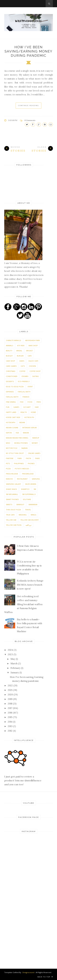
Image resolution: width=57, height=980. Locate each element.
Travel (28, 510)
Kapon (9, 433)
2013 (10, 726)
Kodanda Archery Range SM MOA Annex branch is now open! (30, 585)
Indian (22, 422)
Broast (30, 351)
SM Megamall (12, 494)
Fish (22, 402)
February (16, 668)
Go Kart (27, 407)
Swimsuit (20, 504)
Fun (8, 407)
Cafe (30, 356)
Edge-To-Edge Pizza (15, 387)
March (14, 663)
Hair (37, 407)
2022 (11, 685)
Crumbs (25, 376)
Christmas (11, 371)
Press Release (12, 474)
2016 (10, 713)
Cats (23, 366)
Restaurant (22, 479)
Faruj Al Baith (12, 397)
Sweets (9, 504)
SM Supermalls (29, 494)
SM (35, 489)
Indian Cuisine (12, 428)
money (35, 443)
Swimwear (33, 504)
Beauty (9, 351)
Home (33, 412)
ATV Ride (21, 345)
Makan (26, 433)
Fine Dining (11, 402)
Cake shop (10, 361)
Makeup (36, 438)
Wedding (23, 515)
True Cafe (10, 515)
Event (30, 387)
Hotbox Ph (29, 417)
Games (16, 407)
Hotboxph (11, 422)
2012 (10, 731)
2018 (10, 704)
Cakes (22, 361)
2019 (10, 699)
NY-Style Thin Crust (15, 453)
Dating (36, 376)
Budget (9, 356)
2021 (10, 690)
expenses (10, 392)
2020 (11, 695)
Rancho (9, 479)
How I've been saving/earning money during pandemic (28, 51)
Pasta (28, 458)
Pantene (10, 458)
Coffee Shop (35, 371)
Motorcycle (12, 448)
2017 (10, 708)
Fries (39, 402)
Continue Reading (28, 106)
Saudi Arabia (31, 484)
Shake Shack (11, 489)
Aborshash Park (33, 340)
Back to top (45, 977)
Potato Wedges (22, 469)
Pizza (8, 469)
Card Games (11, 366)
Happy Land (11, 412)
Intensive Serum (29, 428)
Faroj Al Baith (24, 392)
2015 (10, 717)
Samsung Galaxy (13, 484)
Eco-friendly (24, 381)
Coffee (22, 371)
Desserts (10, 381)
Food (30, 402)
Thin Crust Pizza (13, 510)
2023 (11, 654)
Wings (33, 515)
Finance (26, 397)
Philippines (19, 463)
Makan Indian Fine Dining (17, 438)
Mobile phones (21, 443)
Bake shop (33, 345)
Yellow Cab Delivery (30, 520)
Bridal (19, 351)
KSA (17, 433)
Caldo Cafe (33, 361)
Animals (9, 345)
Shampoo (25, 489)
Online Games (34, 453)
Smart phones (12, 499)
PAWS (37, 458)
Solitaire (27, 499)
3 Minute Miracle (14, 340)
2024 (11, 650)
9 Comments (30, 120)
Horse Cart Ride (13, 417)
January (15, 673)
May (13, 659)
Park (20, 458)
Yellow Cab (11, 520)
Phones (31, 463)
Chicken (32, 366)
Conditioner (12, 376)
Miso (8, 443)
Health (24, 412)
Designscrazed (28, 972)
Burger (20, 356)
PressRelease (28, 474)
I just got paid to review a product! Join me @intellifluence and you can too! (23, 777)
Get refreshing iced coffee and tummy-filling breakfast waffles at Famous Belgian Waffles (23, 604)
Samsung (36, 479)
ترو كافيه (28, 525)
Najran (24, 448)
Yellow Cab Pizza (14, 525)
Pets (8, 463)
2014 (10, 722)
